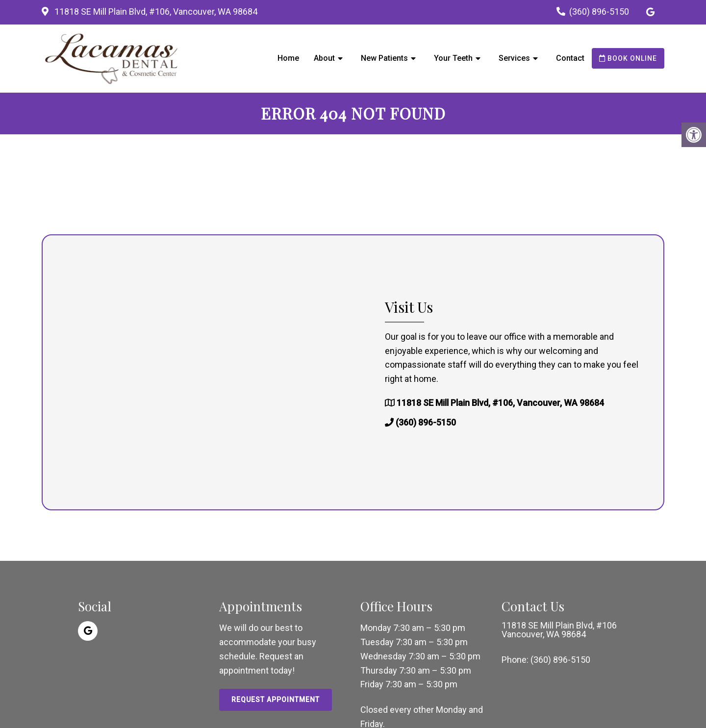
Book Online (628, 58)
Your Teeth (453, 58)
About (324, 58)
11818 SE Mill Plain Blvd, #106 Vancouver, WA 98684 (559, 630)
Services (514, 58)
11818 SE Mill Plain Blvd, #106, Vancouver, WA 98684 (155, 12)
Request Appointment (276, 700)
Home (288, 58)
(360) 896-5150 (599, 12)
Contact (570, 58)
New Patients (384, 58)
